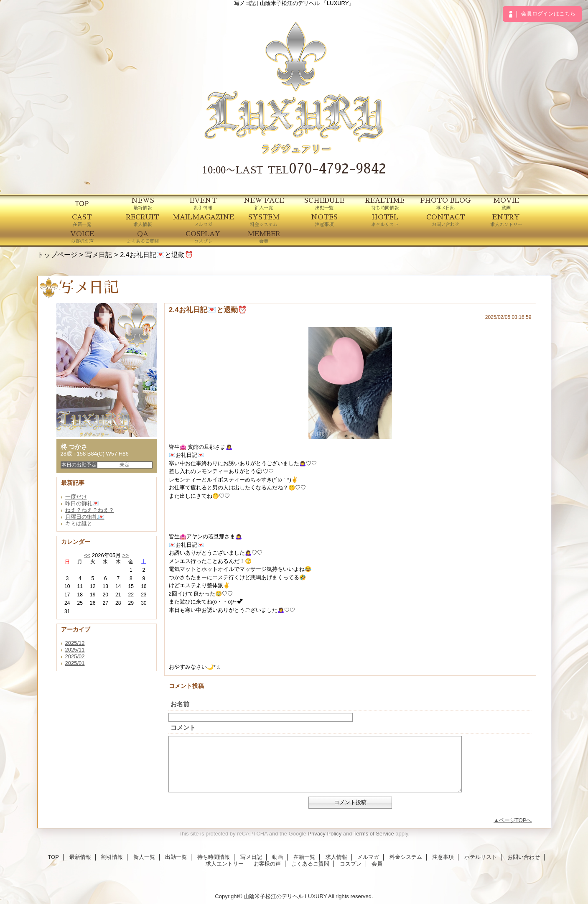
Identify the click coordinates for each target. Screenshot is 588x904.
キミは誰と (79, 523)
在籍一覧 (304, 857)
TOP (82, 204)
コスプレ (351, 864)
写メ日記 (99, 255)
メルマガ (368, 857)
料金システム (406, 857)
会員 (377, 864)
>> (126, 555)
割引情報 (112, 857)
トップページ (57, 255)
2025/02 (75, 656)
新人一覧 (144, 857)
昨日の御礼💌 (82, 503)
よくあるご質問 (310, 864)
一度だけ (76, 497)
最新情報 (80, 857)
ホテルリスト (481, 857)
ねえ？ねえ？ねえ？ (90, 510)
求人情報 (336, 857)
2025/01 (75, 663)
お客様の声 (267, 864)
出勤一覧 (176, 857)
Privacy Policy (325, 834)
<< (87, 555)
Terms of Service (374, 834)
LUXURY (316, 896)
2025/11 (75, 650)
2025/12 (75, 643)
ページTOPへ (515, 820)
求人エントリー (225, 864)
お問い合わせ (524, 857)
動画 (277, 857)
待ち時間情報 (214, 857)
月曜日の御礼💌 (85, 517)
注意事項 (443, 857)
